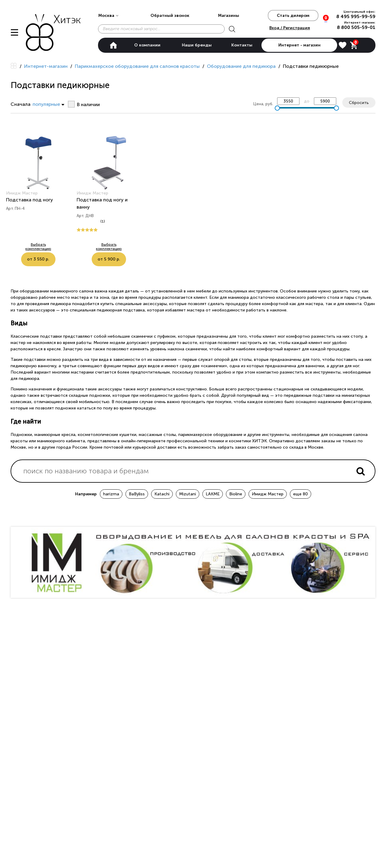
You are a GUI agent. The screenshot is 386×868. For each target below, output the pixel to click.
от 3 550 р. (54, 248)
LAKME (213, 494)
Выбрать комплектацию (21, 248)
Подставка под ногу (30, 200)
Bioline (236, 494)
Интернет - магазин (299, 45)
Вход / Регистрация (289, 28)
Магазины (229, 16)
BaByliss (137, 494)
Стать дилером (293, 16)
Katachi (162, 494)
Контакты (242, 45)
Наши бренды (197, 45)
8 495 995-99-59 (356, 16)
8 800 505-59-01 (356, 27)
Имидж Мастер (268, 494)
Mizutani (188, 494)
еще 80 (301, 494)
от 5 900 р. (124, 248)
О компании (147, 45)
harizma (111, 494)
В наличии (88, 104)
